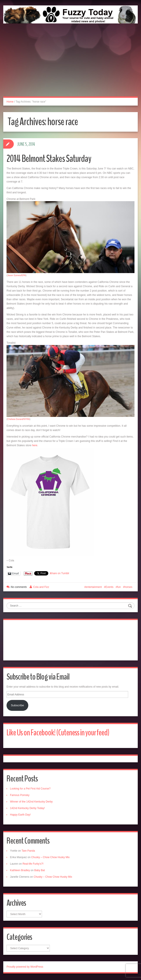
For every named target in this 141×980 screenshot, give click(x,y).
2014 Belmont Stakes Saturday (49, 159)
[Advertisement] (70, 65)
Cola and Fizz (41, 587)
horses (128, 587)
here (35, 445)
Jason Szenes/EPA (16, 275)
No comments (19, 587)
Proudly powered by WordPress (25, 967)
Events (110, 587)
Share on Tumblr (60, 573)
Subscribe (17, 705)
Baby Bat (39, 870)
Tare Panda (28, 851)
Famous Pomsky (20, 795)
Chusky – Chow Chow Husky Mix (50, 857)
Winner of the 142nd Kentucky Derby (31, 802)
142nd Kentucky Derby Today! (27, 808)
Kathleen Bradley (20, 870)
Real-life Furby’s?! (33, 864)
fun (119, 587)
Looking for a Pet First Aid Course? (30, 789)
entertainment (94, 587)
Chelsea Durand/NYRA (18, 419)
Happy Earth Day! (20, 815)
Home (10, 102)
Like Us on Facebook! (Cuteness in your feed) (58, 733)
